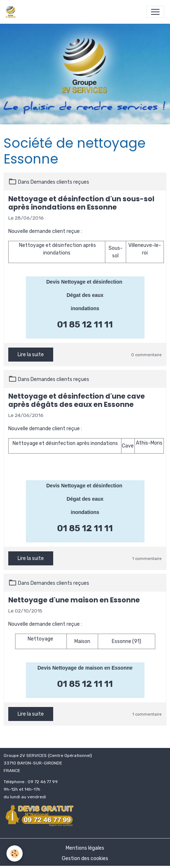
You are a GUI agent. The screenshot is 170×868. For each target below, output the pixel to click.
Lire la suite (31, 355)
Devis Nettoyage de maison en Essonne (85, 668)
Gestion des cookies (85, 858)
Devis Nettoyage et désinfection (85, 282)
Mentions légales (85, 848)
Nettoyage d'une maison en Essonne (74, 600)
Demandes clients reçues (60, 182)
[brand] (12, 12)
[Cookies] (15, 853)
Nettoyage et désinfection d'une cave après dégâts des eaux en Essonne (77, 400)
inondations (85, 308)
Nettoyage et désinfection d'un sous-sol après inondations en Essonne (81, 203)
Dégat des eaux (85, 295)
